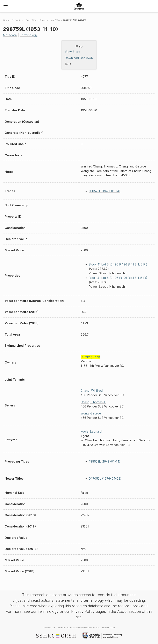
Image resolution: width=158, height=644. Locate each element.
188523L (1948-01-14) (105, 191)
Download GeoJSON (79, 58)
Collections (18, 20)
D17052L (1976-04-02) (105, 478)
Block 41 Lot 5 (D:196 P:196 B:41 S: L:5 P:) (118, 264)
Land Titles (32, 20)
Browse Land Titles (50, 20)
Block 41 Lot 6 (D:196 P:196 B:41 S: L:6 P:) (118, 278)
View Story (72, 52)
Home (6, 20)
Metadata (10, 35)
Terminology (29, 35)
